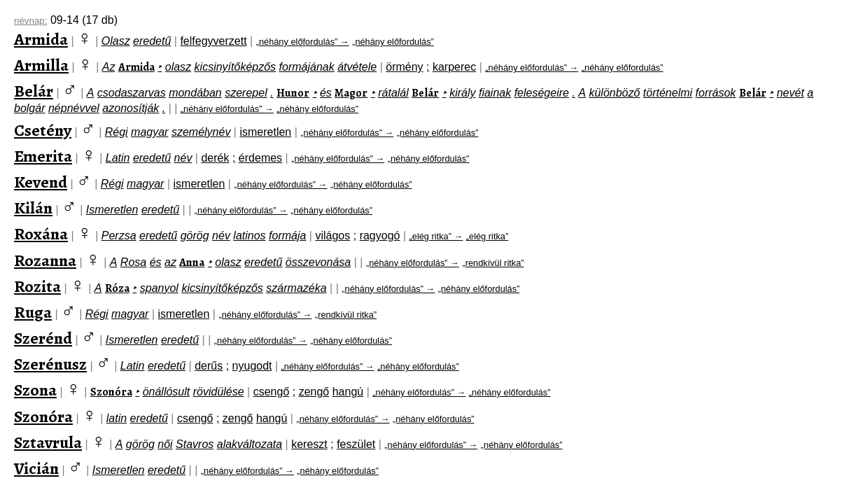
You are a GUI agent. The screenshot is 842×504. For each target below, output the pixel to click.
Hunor (293, 93)
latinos (249, 236)
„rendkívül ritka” (493, 263)
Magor (351, 93)
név (183, 158)
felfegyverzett (213, 41)
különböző (614, 93)
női (165, 444)
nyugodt (252, 366)
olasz (178, 67)
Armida (41, 39)
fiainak (495, 93)
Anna (192, 262)
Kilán (33, 208)
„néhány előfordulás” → (303, 42)
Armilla (41, 65)
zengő (314, 392)
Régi (117, 132)
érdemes (260, 158)
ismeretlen (265, 132)
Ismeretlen (112, 210)
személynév (201, 132)
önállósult (167, 392)
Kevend (41, 182)
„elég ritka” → (436, 236)
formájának (307, 67)
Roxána (41, 234)
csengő (272, 392)
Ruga (33, 312)
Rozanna (45, 260)
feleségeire (542, 93)
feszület (356, 444)
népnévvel (74, 108)
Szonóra (111, 392)
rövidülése (219, 392)
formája (287, 236)
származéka (296, 288)
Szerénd (43, 338)
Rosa (133, 262)
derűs (209, 366)
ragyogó (380, 236)
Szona (35, 390)
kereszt (309, 444)
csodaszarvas (132, 93)
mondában (195, 93)
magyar (149, 132)
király (462, 93)
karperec (454, 67)
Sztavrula (48, 442)
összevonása (318, 262)
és (326, 93)
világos (332, 236)
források (716, 93)
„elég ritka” (487, 236)
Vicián (36, 468)
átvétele (357, 67)
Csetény (43, 130)
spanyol (159, 288)
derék (215, 158)
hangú (348, 392)
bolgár (29, 108)
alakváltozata (250, 444)
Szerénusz (50, 364)
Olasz (116, 41)
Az (109, 67)
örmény (404, 67)
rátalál (393, 93)
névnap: (30, 21)
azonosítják (131, 108)
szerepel (246, 93)
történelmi (668, 93)
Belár (34, 91)
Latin (118, 158)
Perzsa (119, 236)
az (170, 262)
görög (195, 236)
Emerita (43, 156)
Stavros (195, 444)
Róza (117, 288)
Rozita (37, 286)
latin (117, 418)
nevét (791, 93)
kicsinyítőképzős (236, 67)
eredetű (152, 41)
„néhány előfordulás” (393, 42)
